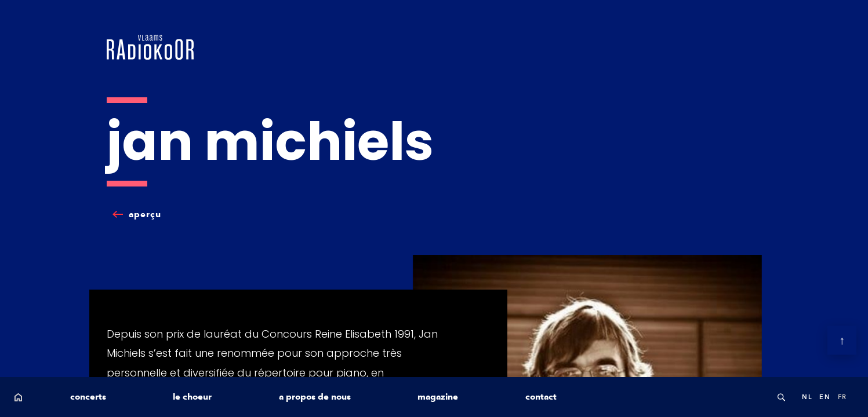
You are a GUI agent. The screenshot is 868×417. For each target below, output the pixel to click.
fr (842, 397)
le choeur (192, 397)
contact (541, 397)
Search (781, 397)
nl (807, 397)
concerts (88, 397)
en (825, 397)
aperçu (145, 214)
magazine (438, 397)
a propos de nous (315, 397)
